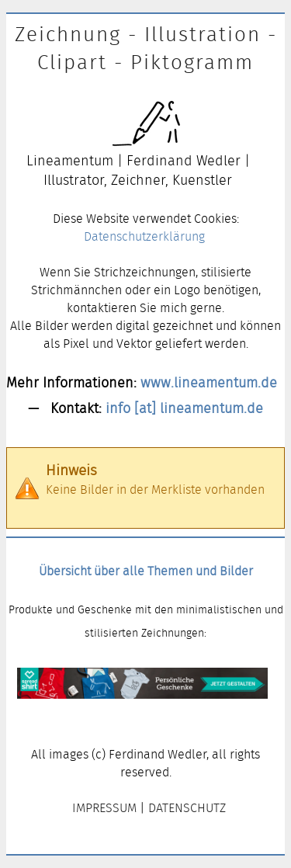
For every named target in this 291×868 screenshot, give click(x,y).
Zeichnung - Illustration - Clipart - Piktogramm (146, 48)
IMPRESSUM (104, 808)
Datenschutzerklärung (144, 236)
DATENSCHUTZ (187, 808)
